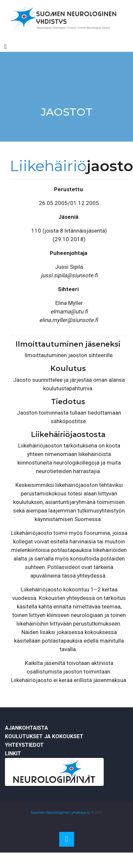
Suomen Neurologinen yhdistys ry (60, 812)
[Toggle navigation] (5, 47)
